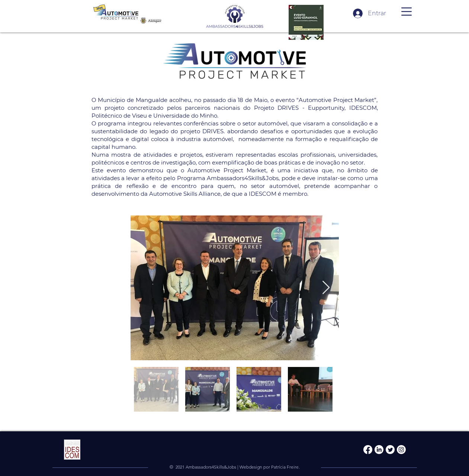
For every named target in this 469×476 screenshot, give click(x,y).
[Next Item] (326, 288)
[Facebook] (368, 450)
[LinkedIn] (379, 450)
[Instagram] (401, 450)
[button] (407, 12)
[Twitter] (390, 450)
